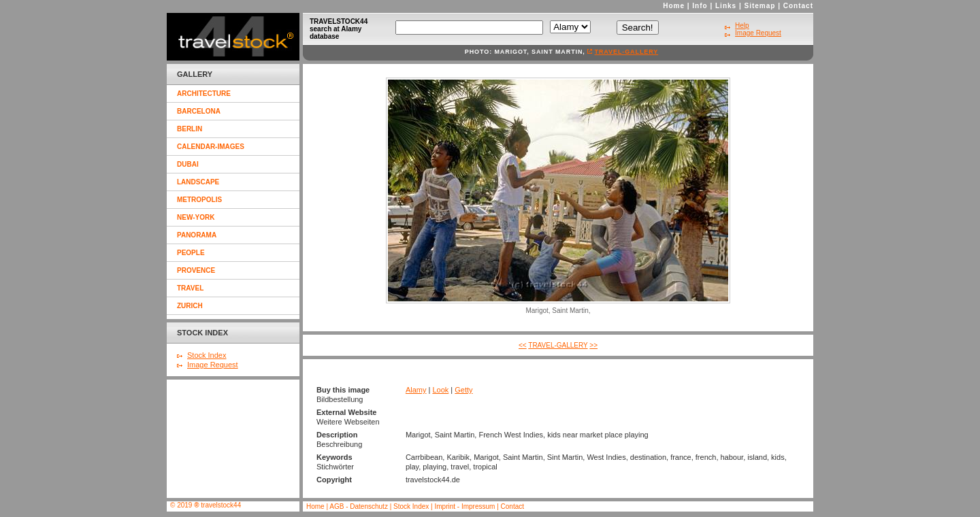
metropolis (199, 200)
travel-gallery (627, 52)
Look (440, 390)
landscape (198, 182)
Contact (798, 6)
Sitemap (760, 6)
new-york (196, 217)
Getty (463, 390)
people (191, 253)
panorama (197, 235)
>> (593, 345)
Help (742, 26)
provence (196, 270)
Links (726, 6)
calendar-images (211, 147)
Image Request (213, 365)
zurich (190, 306)
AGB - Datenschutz (359, 506)
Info (700, 6)
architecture (204, 94)
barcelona (199, 111)
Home (674, 6)
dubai (188, 164)
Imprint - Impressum (464, 506)
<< (523, 345)
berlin (190, 129)
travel (190, 288)
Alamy (416, 390)
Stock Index (207, 355)
